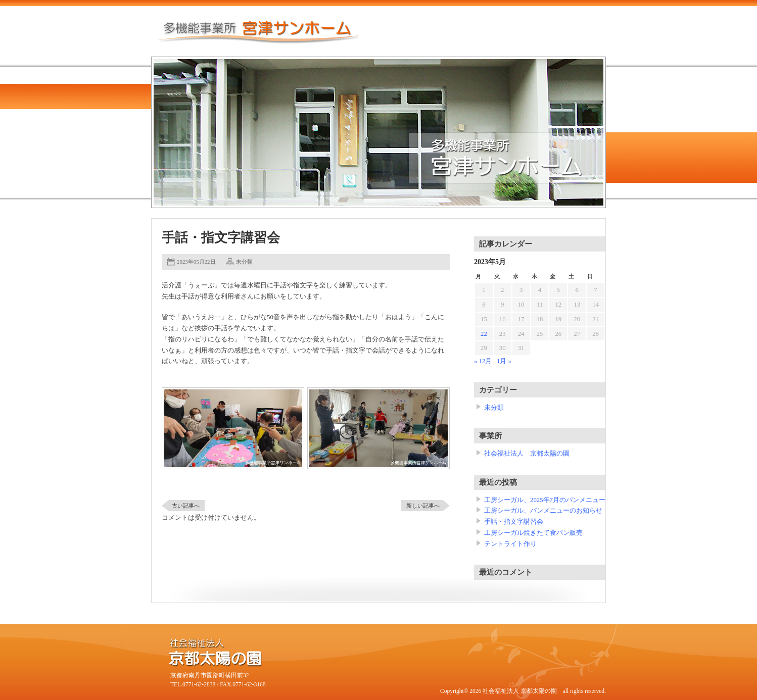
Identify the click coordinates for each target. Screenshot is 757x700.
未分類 (244, 262)
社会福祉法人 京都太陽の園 (527, 454)
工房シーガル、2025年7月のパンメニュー (545, 500)
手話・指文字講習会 (514, 522)
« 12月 (483, 361)
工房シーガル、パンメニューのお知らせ (543, 511)
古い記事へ (186, 506)
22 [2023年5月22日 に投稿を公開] (484, 334)
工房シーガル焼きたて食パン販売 (533, 533)
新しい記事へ (423, 506)
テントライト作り (510, 544)
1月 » (504, 361)
